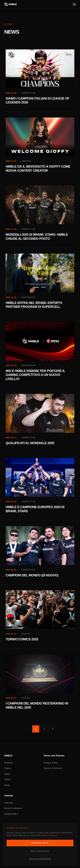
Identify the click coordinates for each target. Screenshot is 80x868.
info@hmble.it (11, 814)
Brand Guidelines (13, 808)
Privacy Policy (51, 763)
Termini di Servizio (53, 768)
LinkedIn (9, 803)
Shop (7, 785)
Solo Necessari (40, 851)
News (7, 774)
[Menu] (74, 4)
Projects (8, 763)
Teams (8, 768)
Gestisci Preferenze (40, 859)
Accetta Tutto (40, 843)
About (7, 779)
